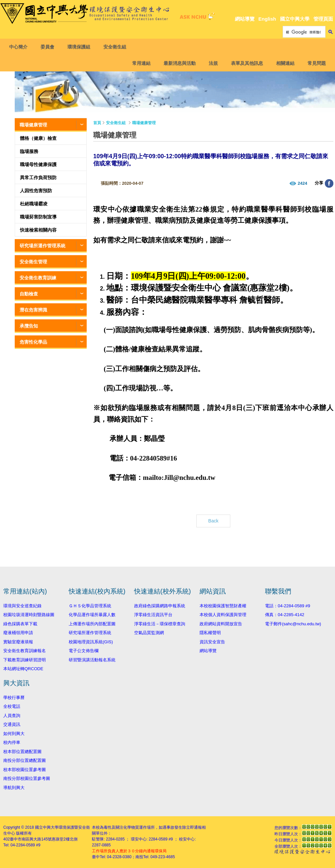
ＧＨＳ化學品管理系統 (90, 606)
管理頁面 (323, 19)
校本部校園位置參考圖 (25, 770)
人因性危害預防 (36, 191)
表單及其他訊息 (245, 63)
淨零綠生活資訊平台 (153, 615)
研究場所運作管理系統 (43, 246)
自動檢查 (29, 294)
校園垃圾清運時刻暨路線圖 (29, 615)
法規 (211, 63)
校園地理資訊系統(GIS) (91, 642)
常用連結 (139, 63)
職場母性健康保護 (38, 164)
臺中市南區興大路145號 (31, 839)
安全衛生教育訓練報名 (25, 651)
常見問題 (314, 63)
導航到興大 (14, 788)
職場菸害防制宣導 (38, 217)
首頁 (97, 123)
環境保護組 (81, 47)
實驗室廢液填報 (18, 642)
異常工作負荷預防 (38, 178)
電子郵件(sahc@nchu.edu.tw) (293, 624)
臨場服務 (29, 151)
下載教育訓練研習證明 (25, 660)
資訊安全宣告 (212, 642)
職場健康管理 (33, 125)
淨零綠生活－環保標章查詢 (160, 624)
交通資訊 (12, 724)
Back (213, 521)
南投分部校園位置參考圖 (27, 778)
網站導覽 (245, 19)
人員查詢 (12, 716)
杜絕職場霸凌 (34, 204)
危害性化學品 (33, 342)
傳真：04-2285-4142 (285, 615)
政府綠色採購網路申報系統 (160, 606)
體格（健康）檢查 (38, 138)
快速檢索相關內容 (38, 230)
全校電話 (12, 706)
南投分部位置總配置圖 (25, 760)
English (267, 19)
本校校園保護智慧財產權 (223, 606)
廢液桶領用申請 (18, 633)
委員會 (50, 47)
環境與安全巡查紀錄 (22, 606)
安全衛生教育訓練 (38, 278)
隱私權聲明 (210, 633)
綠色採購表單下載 (20, 624)
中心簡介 (21, 47)
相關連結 (283, 63)
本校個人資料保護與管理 (223, 615)
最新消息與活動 (177, 63)
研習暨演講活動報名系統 (92, 660)
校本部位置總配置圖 (22, 752)
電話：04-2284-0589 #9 (288, 606)
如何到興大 (14, 734)
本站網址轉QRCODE (23, 669)
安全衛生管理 (33, 262)
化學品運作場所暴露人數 (92, 615)
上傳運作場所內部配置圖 (92, 624)
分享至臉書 (329, 183)
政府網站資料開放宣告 (221, 624)
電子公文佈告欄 (84, 651)
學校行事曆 (14, 698)
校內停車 (12, 742)
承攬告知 (29, 326)
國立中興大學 (295, 19)
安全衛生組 (117, 47)
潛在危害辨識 (33, 310)
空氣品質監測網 (149, 633)
